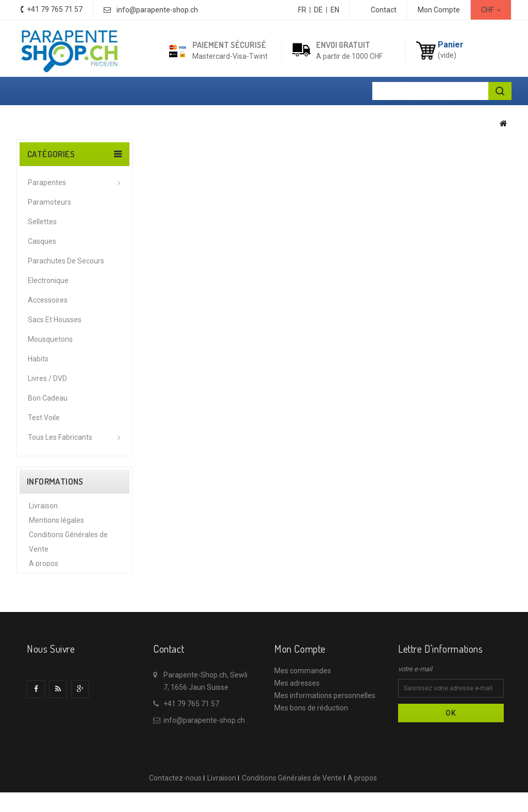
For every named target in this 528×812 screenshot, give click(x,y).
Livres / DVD (47, 378)
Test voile (44, 418)
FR (302, 10)
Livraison (43, 510)
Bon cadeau (48, 398)
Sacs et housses (55, 320)
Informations (55, 482)
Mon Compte (439, 10)
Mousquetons (50, 339)
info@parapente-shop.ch (157, 10)
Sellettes (42, 222)
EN (335, 10)
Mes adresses (297, 722)
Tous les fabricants (60, 437)
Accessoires (48, 300)
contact (384, 10)
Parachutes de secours (66, 261)
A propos (44, 568)
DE (318, 10)
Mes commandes (303, 709)
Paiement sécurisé (229, 45)
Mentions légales (56, 525)
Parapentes (47, 183)
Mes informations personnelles (325, 734)
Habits (38, 359)
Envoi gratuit (343, 45)
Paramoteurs (49, 202)
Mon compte (300, 687)
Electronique (48, 280)
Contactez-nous (175, 806)
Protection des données (68, 583)
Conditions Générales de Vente (292, 806)
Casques (42, 241)
